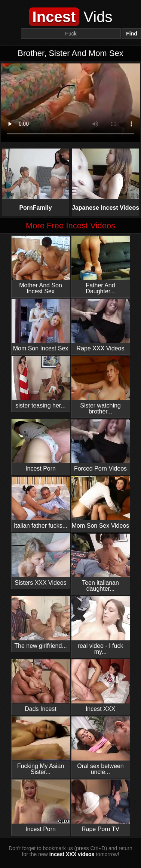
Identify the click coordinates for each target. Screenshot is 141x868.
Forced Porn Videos (101, 445)
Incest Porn (41, 445)
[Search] (71, 34)
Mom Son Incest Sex (41, 325)
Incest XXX (101, 686)
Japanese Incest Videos (106, 180)
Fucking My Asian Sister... (41, 746)
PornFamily (36, 180)
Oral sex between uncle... (101, 746)
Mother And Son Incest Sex (41, 265)
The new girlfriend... (41, 623)
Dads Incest (41, 686)
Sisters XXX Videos (41, 560)
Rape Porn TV (101, 806)
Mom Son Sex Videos (101, 502)
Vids (71, 17)
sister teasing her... (41, 382)
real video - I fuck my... (101, 626)
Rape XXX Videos (101, 325)
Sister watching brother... (101, 385)
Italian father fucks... (41, 502)
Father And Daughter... (101, 265)
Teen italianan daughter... (101, 563)
